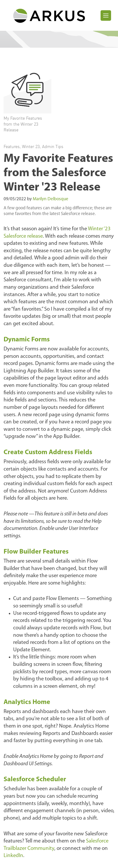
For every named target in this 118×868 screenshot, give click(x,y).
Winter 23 (31, 146)
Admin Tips (53, 146)
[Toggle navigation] (106, 15)
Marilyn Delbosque (51, 199)
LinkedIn (13, 856)
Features (12, 146)
